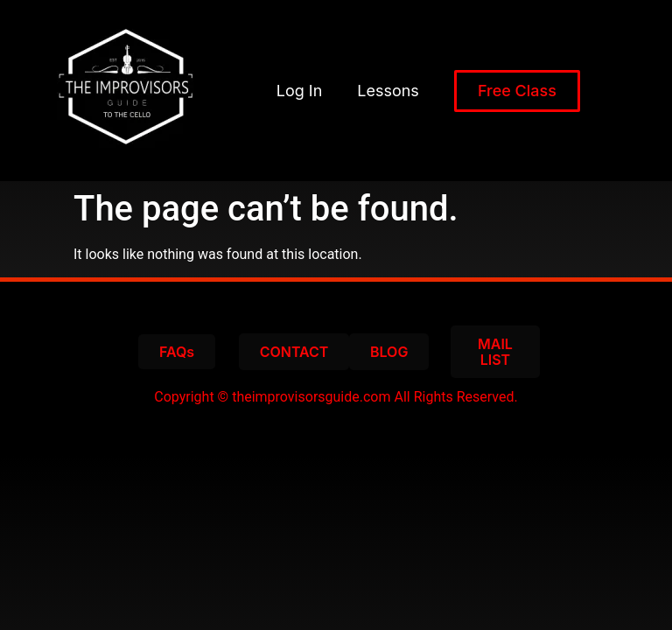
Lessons (388, 91)
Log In (300, 91)
